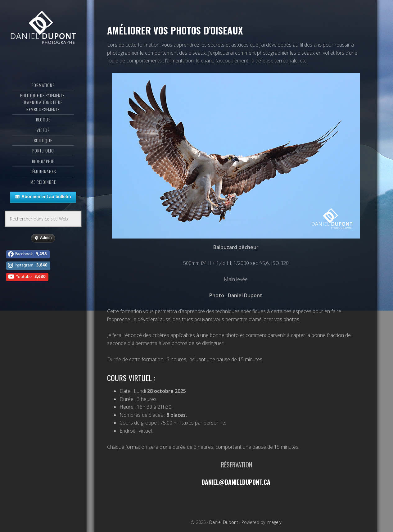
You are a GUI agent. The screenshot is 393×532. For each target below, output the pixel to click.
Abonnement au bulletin (43, 199)
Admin (43, 240)
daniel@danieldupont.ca (236, 482)
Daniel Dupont (43, 30)
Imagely (274, 522)
